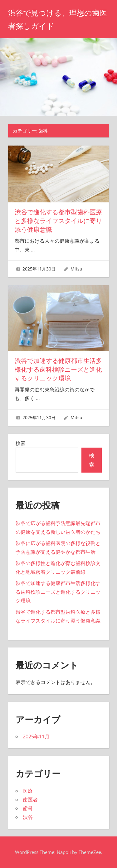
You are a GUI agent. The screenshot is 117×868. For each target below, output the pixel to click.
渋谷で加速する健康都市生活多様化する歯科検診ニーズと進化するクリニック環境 (58, 370)
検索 (21, 443)
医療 (28, 791)
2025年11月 (36, 737)
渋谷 (28, 817)
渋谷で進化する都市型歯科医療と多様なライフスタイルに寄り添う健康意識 (58, 221)
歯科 (28, 808)
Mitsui (77, 269)
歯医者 (30, 800)
